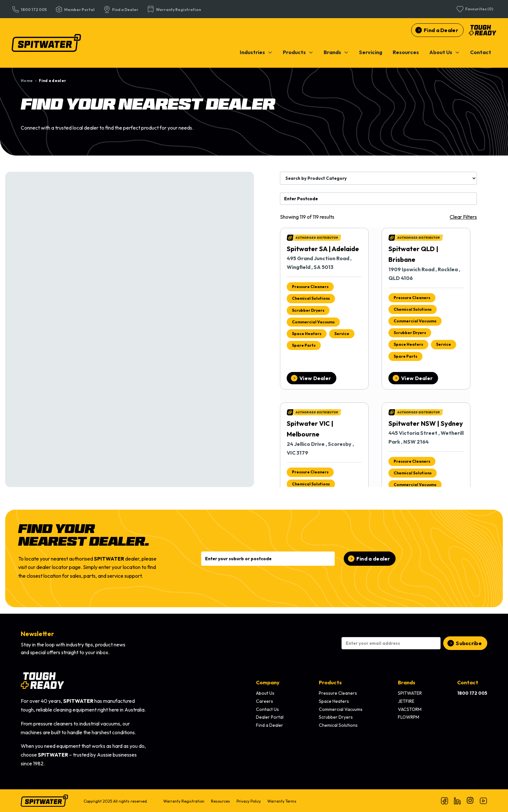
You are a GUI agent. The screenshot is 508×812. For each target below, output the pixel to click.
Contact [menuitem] (468, 682)
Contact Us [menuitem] (267, 709)
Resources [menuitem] (220, 801)
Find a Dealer (441, 30)
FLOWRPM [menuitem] (409, 717)
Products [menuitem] (330, 682)
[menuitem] (256, 52)
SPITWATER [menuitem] (410, 693)
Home (27, 81)
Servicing (371, 52)
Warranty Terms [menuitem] (282, 801)
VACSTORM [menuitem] (410, 709)
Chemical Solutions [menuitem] (338, 725)
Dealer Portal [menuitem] (270, 717)
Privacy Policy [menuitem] (249, 801)
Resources (406, 52)
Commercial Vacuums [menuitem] (341, 709)
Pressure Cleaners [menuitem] (338, 693)
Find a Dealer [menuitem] (270, 725)
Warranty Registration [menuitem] (184, 801)
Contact (481, 52)
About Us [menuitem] (265, 693)
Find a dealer (373, 559)
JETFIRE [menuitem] (406, 701)
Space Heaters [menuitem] (334, 701)
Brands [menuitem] (407, 682)
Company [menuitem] (268, 682)
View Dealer (315, 378)
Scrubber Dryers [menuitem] (336, 717)
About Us (444, 52)
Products (298, 52)
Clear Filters (463, 217)
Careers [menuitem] (265, 701)
